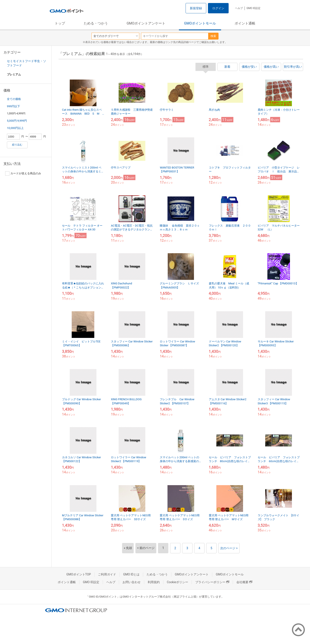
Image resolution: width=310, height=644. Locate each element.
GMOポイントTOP (79, 574)
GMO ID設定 (253, 8)
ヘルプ (239, 8)
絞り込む (17, 145)
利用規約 (154, 582)
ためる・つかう (96, 23)
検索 (213, 36)
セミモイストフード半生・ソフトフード (26, 63)
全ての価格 (14, 99)
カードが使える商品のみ (23, 173)
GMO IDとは (131, 574)
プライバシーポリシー (212, 582)
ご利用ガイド (107, 574)
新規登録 (196, 8)
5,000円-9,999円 (17, 121)
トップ (60, 23)
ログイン (218, 8)
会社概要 (244, 582)
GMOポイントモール (200, 23)
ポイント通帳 (245, 23)
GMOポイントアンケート (146, 23)
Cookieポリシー (177, 582)
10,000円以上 (15, 128)
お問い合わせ (132, 582)
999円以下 (13, 106)
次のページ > (229, 548)
